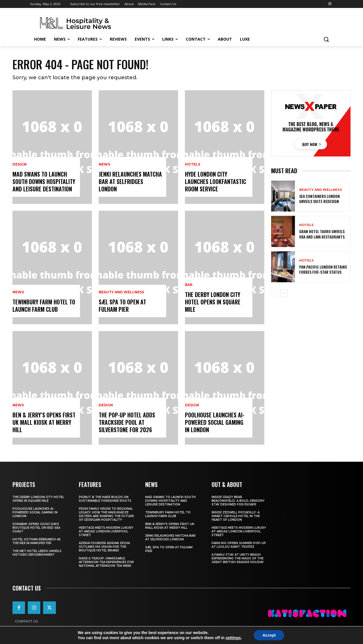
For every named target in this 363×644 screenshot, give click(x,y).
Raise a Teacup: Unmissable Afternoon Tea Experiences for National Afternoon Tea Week (106, 562)
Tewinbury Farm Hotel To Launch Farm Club (44, 306)
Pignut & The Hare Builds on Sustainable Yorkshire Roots (105, 499)
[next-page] (284, 293)
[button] (326, 39)
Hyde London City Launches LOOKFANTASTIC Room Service (216, 181)
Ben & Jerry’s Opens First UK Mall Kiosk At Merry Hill (44, 422)
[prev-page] (275, 293)
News (18, 292)
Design (20, 164)
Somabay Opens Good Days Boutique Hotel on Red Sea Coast (36, 528)
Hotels (193, 164)
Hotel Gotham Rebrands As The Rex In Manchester (37, 541)
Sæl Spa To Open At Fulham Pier (122, 306)
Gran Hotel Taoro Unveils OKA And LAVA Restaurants (322, 234)
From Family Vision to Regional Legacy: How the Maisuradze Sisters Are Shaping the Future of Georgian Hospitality (106, 514)
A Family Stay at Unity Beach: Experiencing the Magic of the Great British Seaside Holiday (238, 558)
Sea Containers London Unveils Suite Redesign (319, 199)
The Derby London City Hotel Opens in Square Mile (213, 302)
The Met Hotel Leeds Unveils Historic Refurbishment (37, 553)
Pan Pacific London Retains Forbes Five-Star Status (323, 269)
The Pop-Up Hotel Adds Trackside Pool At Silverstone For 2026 (127, 422)
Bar (189, 285)
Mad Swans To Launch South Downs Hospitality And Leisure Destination (44, 181)
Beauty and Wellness (121, 292)
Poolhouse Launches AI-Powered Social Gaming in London (215, 422)
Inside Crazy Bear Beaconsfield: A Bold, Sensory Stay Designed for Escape (238, 501)
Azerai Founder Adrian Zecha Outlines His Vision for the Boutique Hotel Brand (104, 547)
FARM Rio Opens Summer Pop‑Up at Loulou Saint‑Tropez (239, 545)
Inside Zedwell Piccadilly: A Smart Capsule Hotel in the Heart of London (236, 516)
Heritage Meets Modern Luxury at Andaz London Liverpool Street (106, 531)
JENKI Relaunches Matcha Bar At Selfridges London (130, 181)
